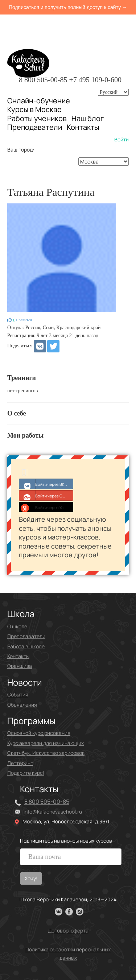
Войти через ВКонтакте (46, 484)
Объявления (22, 705)
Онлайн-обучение (39, 101)
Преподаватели (35, 127)
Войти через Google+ (46, 495)
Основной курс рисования (39, 733)
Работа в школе (26, 646)
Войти (121, 139)
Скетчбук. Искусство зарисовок (46, 753)
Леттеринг (20, 763)
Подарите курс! (26, 773)
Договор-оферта (68, 931)
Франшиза (20, 666)
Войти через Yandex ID (46, 507)
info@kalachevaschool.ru (53, 812)
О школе (17, 626)
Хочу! (31, 878)
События (18, 694)
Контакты (83, 127)
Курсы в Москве (34, 109)
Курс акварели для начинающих (46, 743)
